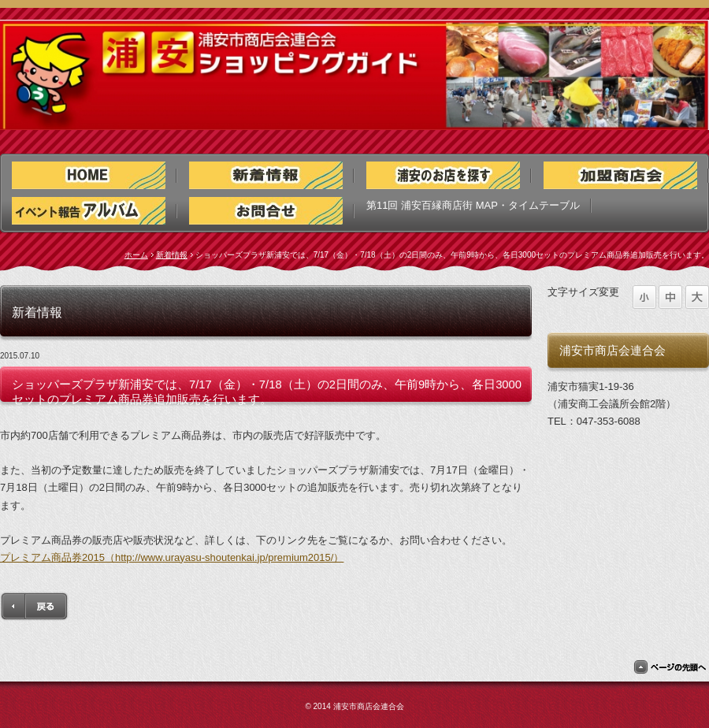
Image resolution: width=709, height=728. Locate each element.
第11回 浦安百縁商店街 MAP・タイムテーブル (473, 205)
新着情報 (172, 255)
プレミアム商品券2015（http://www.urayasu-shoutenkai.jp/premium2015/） (172, 557)
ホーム (136, 255)
